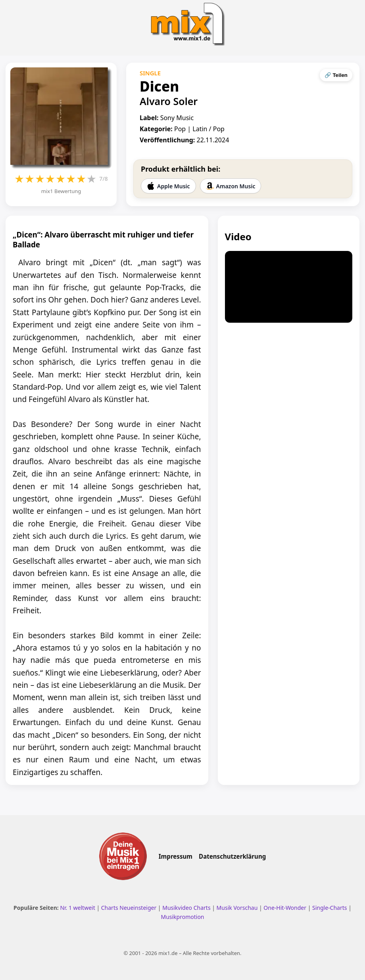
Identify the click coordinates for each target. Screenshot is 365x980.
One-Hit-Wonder (285, 908)
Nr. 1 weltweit (77, 908)
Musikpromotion (182, 917)
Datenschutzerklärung (232, 856)
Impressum (176, 856)
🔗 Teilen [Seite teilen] (336, 75)
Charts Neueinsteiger (129, 908)
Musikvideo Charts (186, 908)
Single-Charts (329, 908)
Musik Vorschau (237, 908)
